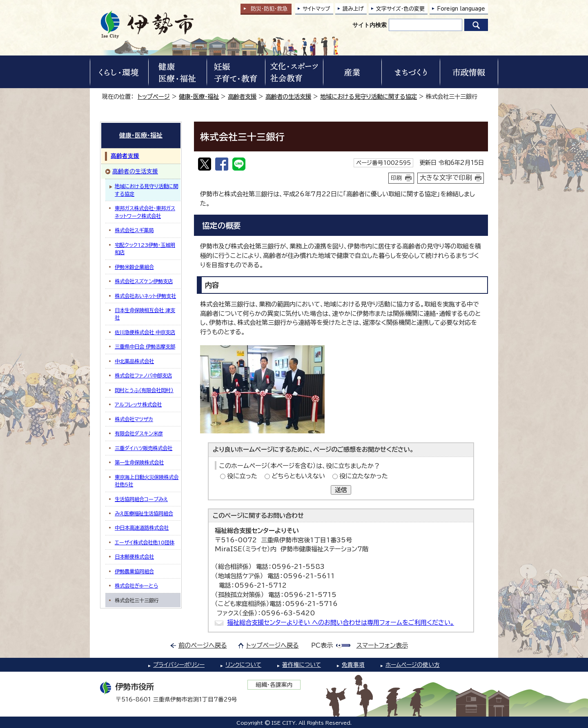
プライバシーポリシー (179, 665)
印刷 (396, 178)
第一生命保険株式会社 (139, 462)
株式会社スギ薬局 (134, 230)
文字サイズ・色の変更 (400, 9)
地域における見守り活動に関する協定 (369, 97)
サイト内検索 (370, 25)
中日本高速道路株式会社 (142, 528)
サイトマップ (316, 9)
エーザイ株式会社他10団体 (145, 542)
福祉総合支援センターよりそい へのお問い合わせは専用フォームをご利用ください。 (341, 623)
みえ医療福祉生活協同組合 (144, 513)
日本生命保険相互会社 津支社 (145, 314)
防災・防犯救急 (269, 9)
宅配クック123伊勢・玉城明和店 (145, 249)
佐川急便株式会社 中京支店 (145, 332)
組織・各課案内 (274, 685)
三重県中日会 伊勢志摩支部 (145, 346)
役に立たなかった (364, 476)
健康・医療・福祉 (199, 97)
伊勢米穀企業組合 (134, 267)
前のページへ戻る (203, 645)
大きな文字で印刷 (446, 178)
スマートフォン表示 (382, 645)
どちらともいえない (298, 476)
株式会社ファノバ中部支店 (143, 375)
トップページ (154, 97)
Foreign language (461, 9)
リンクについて (243, 665)
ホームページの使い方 (413, 665)
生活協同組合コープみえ (141, 499)
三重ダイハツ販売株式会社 (144, 448)
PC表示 (322, 645)
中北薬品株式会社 (134, 361)
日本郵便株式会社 (134, 557)
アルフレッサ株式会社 (138, 404)
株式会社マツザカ (134, 419)
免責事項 (353, 665)
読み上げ (353, 9)
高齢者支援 (242, 97)
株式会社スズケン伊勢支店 (144, 281)
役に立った (242, 476)
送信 (341, 490)
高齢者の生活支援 (288, 97)
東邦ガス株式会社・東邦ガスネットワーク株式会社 (145, 212)
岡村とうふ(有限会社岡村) (144, 390)
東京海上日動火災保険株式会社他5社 (147, 481)
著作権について (302, 665)
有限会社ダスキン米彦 (139, 433)
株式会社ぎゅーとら (136, 586)
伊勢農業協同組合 (134, 571)
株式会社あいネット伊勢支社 (145, 296)
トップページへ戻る (273, 645)
